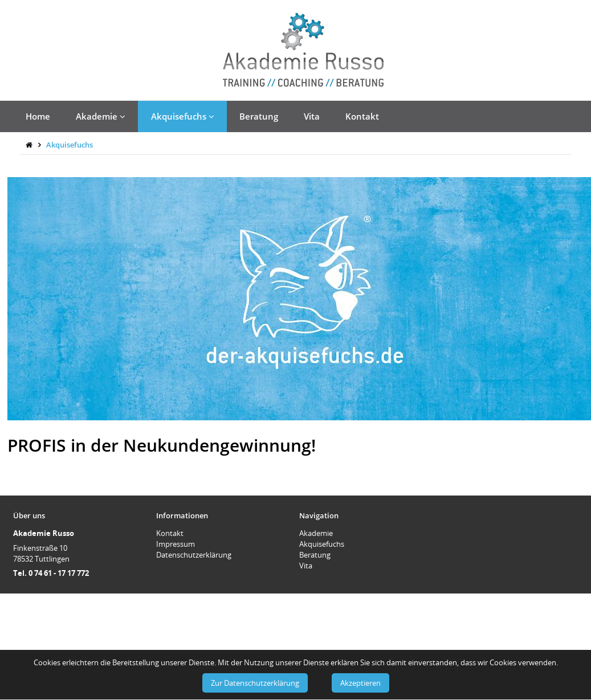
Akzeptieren (360, 683)
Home (38, 116)
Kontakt (362, 116)
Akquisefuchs (183, 116)
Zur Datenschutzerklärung (255, 683)
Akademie (101, 116)
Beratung (259, 116)
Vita (312, 116)
